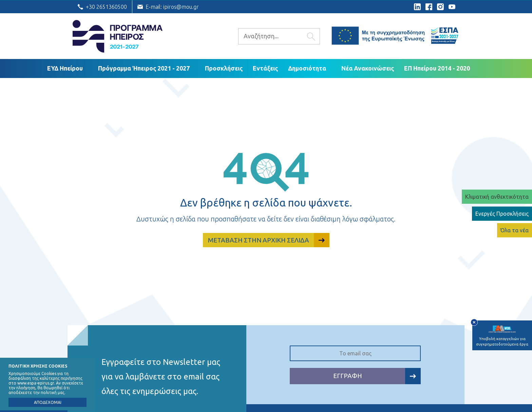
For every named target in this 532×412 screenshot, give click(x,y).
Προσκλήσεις (224, 68)
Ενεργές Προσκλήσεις (502, 214)
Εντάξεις (265, 68)
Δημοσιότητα (307, 68)
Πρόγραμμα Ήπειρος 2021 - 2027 (144, 68)
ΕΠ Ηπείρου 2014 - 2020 (437, 68)
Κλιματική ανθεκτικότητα (497, 197)
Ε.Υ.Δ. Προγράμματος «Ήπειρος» (118, 36)
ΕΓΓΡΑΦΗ (377, 376)
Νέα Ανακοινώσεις (368, 68)
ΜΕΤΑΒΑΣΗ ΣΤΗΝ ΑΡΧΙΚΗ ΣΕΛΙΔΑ (269, 240)
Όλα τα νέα (515, 230)
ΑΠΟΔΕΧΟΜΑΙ (48, 402)
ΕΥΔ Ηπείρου (65, 68)
